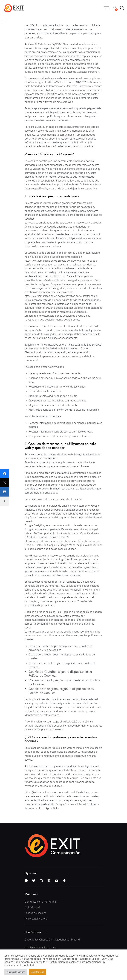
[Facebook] (5, 474)
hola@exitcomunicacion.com (41, 947)
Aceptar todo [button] (38, 972)
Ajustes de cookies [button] (16, 972)
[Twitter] (5, 483)
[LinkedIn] (5, 492)
